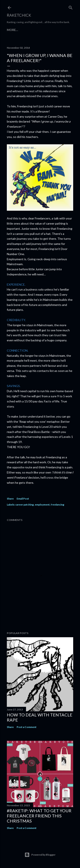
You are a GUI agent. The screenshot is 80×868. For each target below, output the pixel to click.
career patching (25, 505)
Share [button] (10, 499)
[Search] (71, 7)
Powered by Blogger (40, 855)
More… (12, 30)
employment (42, 505)
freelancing (57, 505)
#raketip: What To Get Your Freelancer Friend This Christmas (39, 816)
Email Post (23, 499)
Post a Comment (27, 727)
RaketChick (19, 15)
